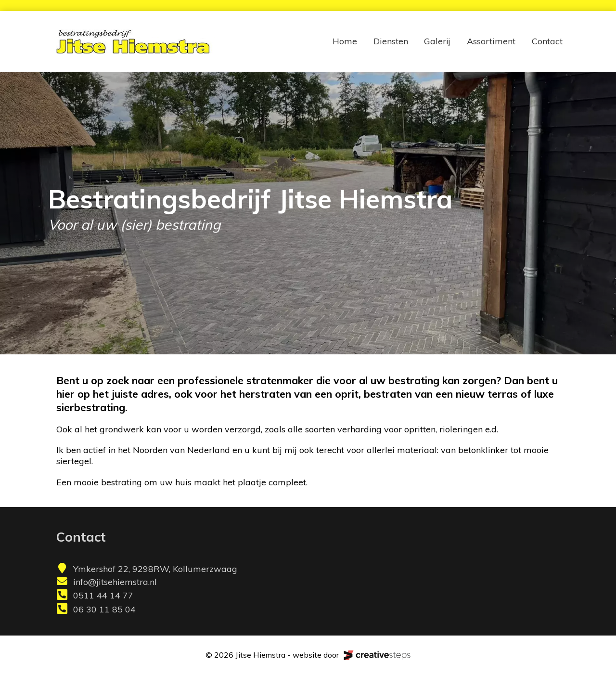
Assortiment (491, 41)
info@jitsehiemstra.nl (115, 582)
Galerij (437, 41)
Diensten (391, 41)
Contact (547, 41)
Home (345, 41)
